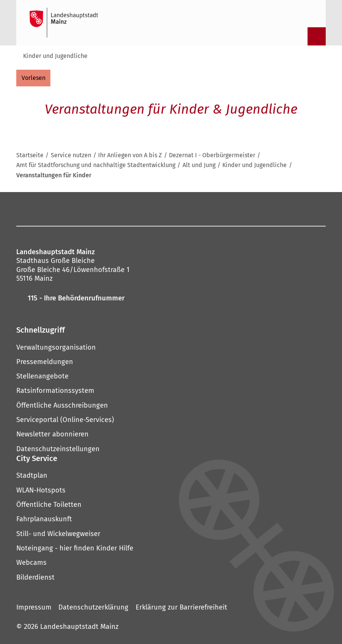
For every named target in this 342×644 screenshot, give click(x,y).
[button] (171, 330)
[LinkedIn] (204, 208)
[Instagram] (109, 208)
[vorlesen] (33, 78)
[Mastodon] (128, 208)
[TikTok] (242, 208)
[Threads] (185, 208)
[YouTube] (166, 208)
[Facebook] (95, 208)
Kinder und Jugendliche (55, 56)
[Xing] (223, 208)
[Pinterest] (147, 208)
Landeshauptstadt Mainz (79, 627)
